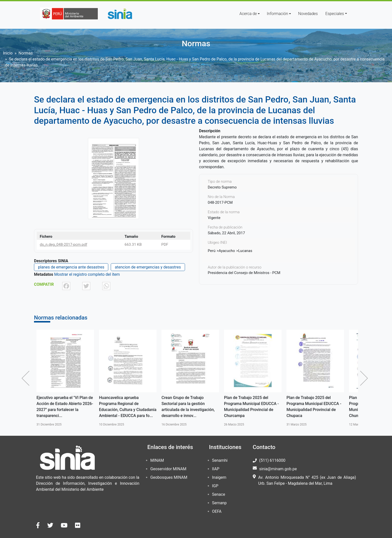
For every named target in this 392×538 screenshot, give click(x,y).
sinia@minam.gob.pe (278, 469)
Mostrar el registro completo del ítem (87, 274)
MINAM (157, 460)
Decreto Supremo (222, 187)
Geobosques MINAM (169, 477)
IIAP (216, 469)
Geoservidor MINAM (168, 469)
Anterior (27, 378)
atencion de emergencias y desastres (148, 267)
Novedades (308, 14)
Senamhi (220, 460)
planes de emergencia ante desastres (71, 267)
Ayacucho (227, 251)
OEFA (217, 511)
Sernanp (219, 503)
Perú (212, 251)
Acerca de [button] (248, 14)
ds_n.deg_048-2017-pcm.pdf (63, 244)
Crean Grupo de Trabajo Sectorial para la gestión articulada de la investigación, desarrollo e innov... (188, 407)
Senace (218, 494)
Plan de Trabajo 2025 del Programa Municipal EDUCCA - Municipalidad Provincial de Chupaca (314, 407)
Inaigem (219, 477)
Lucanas (245, 251)
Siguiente (365, 378)
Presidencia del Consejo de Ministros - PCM (244, 273)
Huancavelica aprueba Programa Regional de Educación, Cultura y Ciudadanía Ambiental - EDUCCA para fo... (128, 407)
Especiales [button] (335, 14)
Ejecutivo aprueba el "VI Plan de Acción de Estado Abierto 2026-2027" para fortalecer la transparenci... (65, 407)
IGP (215, 486)
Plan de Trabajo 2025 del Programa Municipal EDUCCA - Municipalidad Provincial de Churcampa (251, 407)
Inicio (8, 53)
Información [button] (277, 14)
